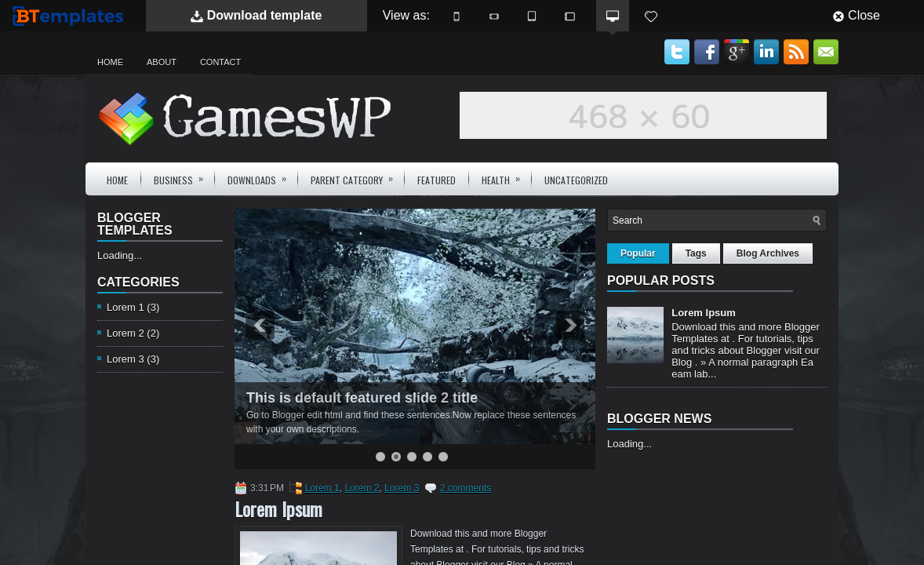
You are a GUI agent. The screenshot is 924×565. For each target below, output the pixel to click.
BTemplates (71, 15)
